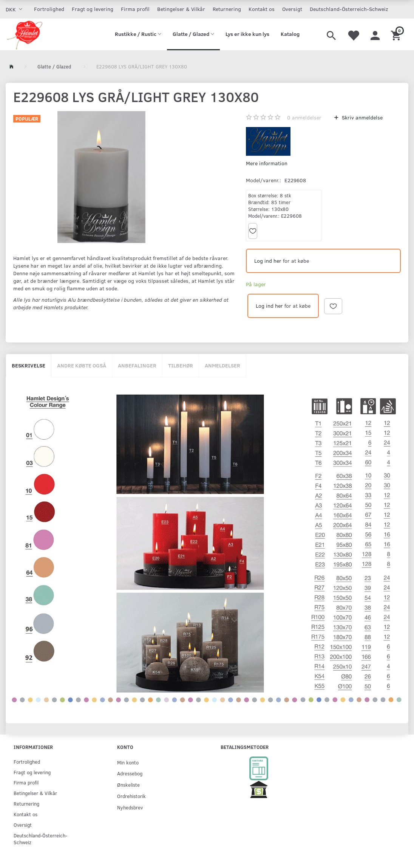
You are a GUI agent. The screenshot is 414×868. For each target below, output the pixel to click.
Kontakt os (262, 9)
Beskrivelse (29, 365)
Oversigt (292, 9)
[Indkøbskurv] (397, 34)
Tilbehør (181, 365)
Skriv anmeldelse (361, 117)
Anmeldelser (222, 365)
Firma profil (135, 9)
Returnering (227, 9)
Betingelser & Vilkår (181, 9)
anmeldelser (304, 117)
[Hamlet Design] (24, 34)
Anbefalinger (137, 365)
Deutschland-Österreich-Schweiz (349, 9)
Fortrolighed (49, 9)
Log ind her (268, 261)
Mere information (267, 163)
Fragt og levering (93, 9)
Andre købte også (82, 365)
